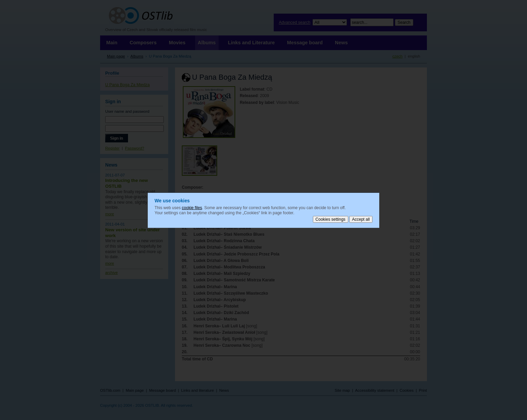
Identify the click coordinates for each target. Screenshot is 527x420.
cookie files (192, 207)
